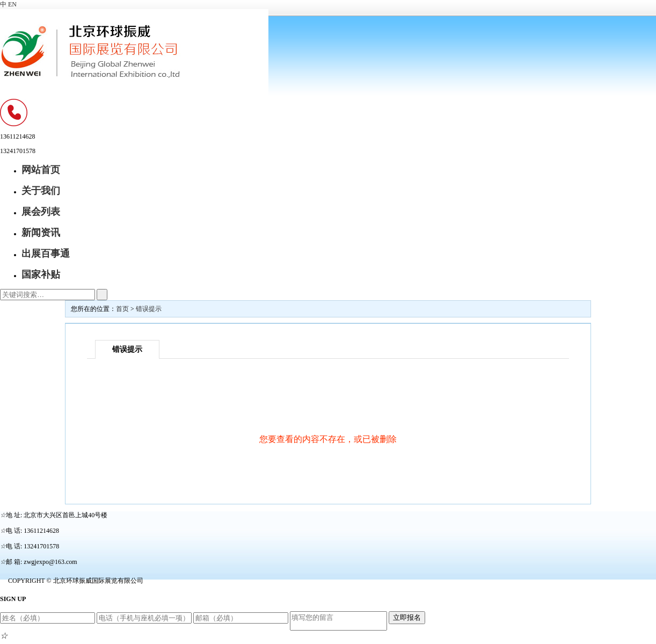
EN (12, 4)
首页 (122, 309)
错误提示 (149, 309)
